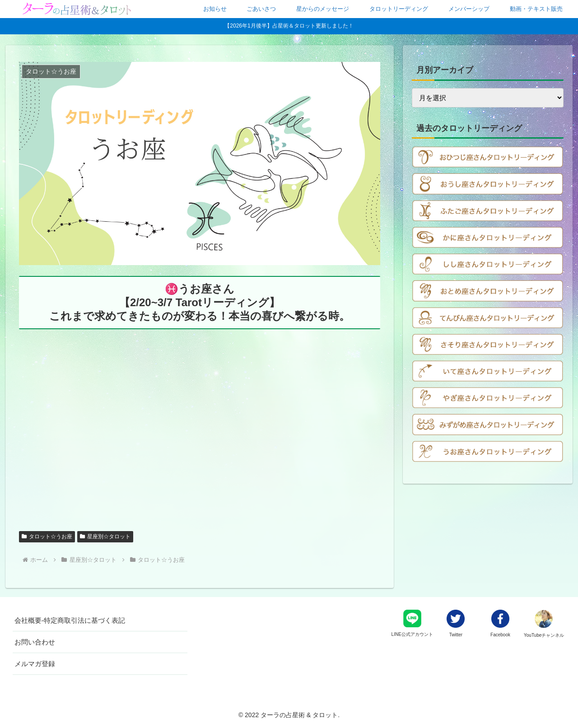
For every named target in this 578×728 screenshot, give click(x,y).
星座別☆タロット (105, 537)
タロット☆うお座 (47, 537)
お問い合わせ (35, 642)
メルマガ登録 (35, 664)
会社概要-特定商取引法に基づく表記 (70, 620)
